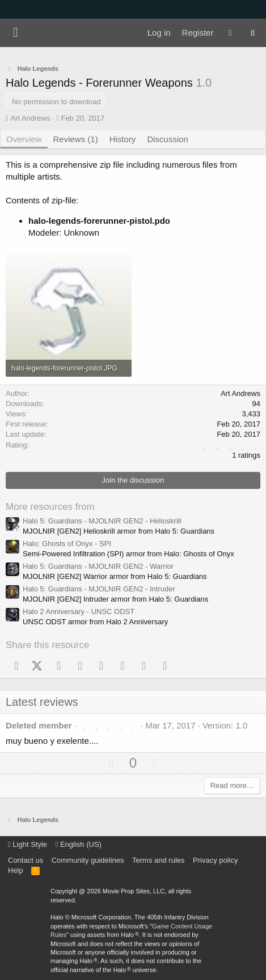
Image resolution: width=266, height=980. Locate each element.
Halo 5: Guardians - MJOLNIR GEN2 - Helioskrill (102, 521)
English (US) (79, 844)
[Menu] (16, 33)
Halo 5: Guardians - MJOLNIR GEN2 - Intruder (99, 589)
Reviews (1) (76, 139)
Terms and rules (158, 860)
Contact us (26, 860)
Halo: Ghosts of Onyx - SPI (67, 544)
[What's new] (230, 33)
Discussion (168, 139)
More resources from (50, 507)
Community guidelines (88, 860)
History (123, 139)
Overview (24, 139)
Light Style (28, 844)
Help (16, 870)
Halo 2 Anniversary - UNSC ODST (79, 612)
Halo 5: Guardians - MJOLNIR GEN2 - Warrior (98, 566)
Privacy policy (215, 860)
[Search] (253, 33)
